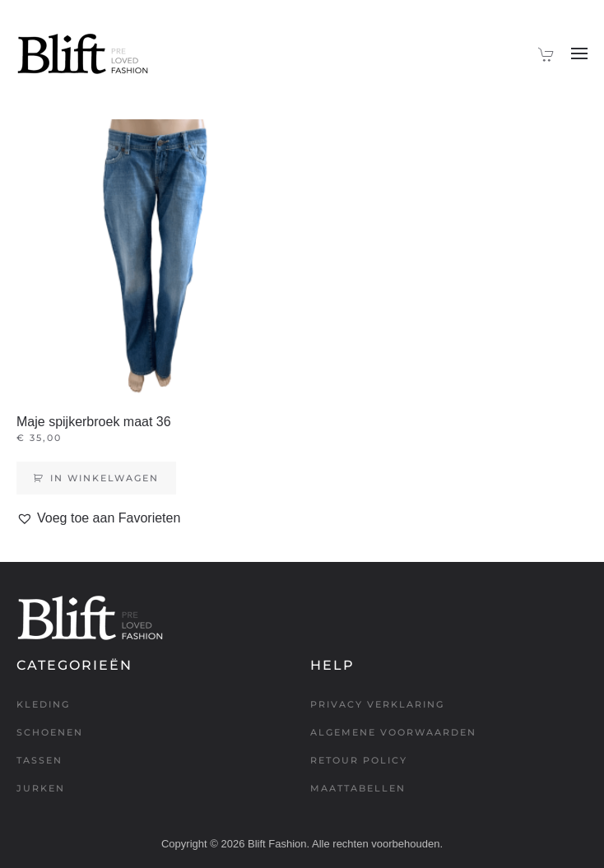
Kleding (43, 704)
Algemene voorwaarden (393, 732)
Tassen (39, 760)
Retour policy (359, 760)
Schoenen (50, 732)
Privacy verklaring (377, 704)
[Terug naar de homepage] (83, 53)
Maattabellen (358, 788)
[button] (579, 53)
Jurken (41, 788)
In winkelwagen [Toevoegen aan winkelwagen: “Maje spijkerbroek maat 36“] (105, 478)
